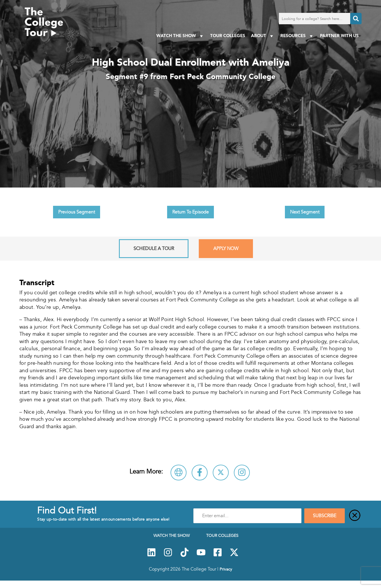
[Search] (356, 19)
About (263, 36)
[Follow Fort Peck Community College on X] (221, 473)
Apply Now (226, 249)
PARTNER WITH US (339, 36)
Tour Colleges (228, 36)
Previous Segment (77, 212)
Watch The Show (180, 36)
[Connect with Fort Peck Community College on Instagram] (242, 473)
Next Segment (305, 212)
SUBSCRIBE (325, 516)
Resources (297, 36)
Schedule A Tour (154, 249)
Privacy (226, 569)
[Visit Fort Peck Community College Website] (179, 473)
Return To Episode (190, 212)
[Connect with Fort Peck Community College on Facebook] (200, 473)
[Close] (355, 516)
